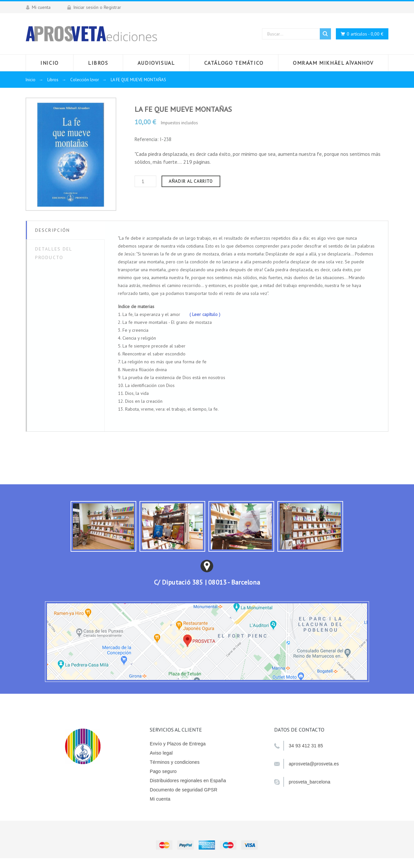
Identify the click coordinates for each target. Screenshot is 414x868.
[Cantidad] (145, 181)
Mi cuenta (160, 799)
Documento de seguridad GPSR (184, 790)
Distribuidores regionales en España (188, 781)
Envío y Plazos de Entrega (178, 744)
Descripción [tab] (53, 230)
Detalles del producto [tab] (54, 253)
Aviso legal (161, 753)
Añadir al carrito (191, 181)
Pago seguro (163, 771)
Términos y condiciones (175, 762)
